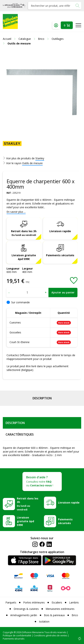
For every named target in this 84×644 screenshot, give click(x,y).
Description (42, 398)
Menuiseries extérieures (60, 609)
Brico (75, 615)
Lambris (74, 602)
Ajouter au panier (63, 292)
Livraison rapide (60, 231)
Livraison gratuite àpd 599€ (24, 257)
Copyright (8, 632)
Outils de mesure (32, 163)
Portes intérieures (34, 602)
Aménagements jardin (24, 615)
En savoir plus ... (16, 212)
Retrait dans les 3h (24, 233)
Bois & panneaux (54, 615)
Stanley (40, 158)
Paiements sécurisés (60, 255)
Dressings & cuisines (26, 609)
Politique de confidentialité (17, 636)
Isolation (44, 621)
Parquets (11, 602)
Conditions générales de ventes (50, 636)
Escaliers (57, 602)
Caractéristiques (20, 434)
